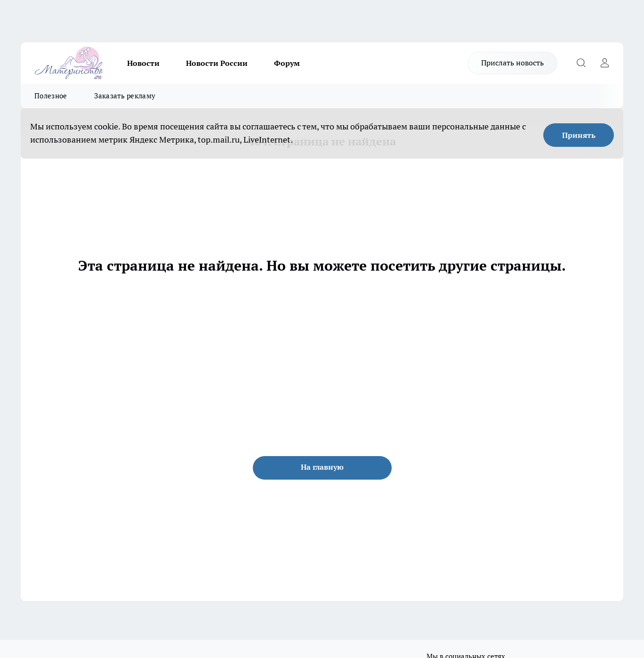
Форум (287, 63)
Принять (579, 135)
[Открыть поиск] (581, 63)
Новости (143, 63)
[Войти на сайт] (604, 63)
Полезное (51, 96)
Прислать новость (512, 63)
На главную (322, 467)
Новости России (217, 63)
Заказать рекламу (125, 96)
